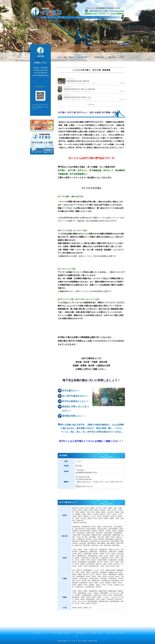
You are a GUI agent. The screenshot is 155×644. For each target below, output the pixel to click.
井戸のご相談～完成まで (66, 57)
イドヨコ (74, 641)
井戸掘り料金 (83, 57)
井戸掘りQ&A (100, 57)
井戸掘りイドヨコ (40, 60)
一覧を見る (91, 105)
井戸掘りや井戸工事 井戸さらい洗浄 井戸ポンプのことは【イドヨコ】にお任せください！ (47, 11)
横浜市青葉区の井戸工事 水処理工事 (78, 81)
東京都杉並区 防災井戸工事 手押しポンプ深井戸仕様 (79, 89)
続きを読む (122, 83)
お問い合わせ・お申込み (116, 57)
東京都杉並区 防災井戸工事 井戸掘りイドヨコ (77, 97)
